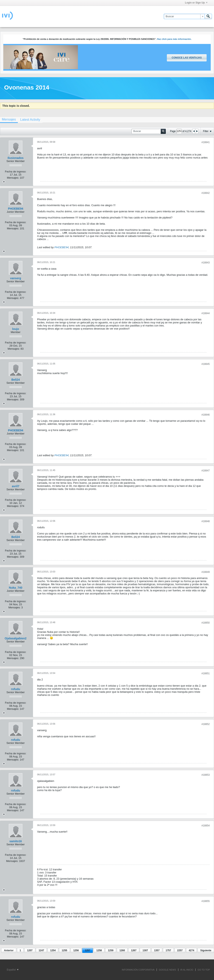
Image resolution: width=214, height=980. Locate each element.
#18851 (206, 673)
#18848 (206, 521)
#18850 (206, 623)
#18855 (206, 901)
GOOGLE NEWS (167, 970)
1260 (122, 950)
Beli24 (15, 380)
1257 (88, 950)
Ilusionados (16, 158)
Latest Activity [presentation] (30, 120)
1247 (41, 950)
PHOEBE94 (16, 209)
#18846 (206, 415)
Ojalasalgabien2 (16, 638)
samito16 (16, 841)
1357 (157, 950)
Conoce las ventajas (187, 58)
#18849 (206, 572)
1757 (168, 950)
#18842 (206, 193)
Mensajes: (13, 178)
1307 (145, 950)
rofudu (16, 689)
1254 (53, 950)
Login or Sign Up (196, 3)
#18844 (206, 313)
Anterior (9, 950)
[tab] (30, 120)
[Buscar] (184, 16)
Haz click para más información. (174, 39)
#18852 (206, 724)
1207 (30, 950)
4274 (192, 950)
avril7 (16, 486)
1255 (64, 950)
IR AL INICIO (187, 970)
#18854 (206, 826)
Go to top (204, 970)
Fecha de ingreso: (16, 172)
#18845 (206, 364)
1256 (76, 950)
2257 (180, 950)
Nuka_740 (15, 588)
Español (13, 970)
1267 (134, 950)
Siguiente (206, 950)
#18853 (206, 775)
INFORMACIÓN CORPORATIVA (138, 970)
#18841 (206, 142)
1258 (99, 950)
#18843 (206, 263)
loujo (15, 329)
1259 (111, 950)
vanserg (16, 278)
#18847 (206, 471)
